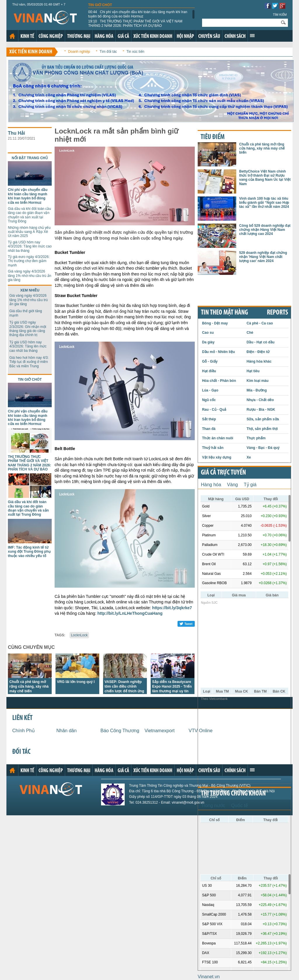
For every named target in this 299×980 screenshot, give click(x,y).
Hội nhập (185, 37)
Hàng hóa (104, 37)
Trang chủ (12, 36)
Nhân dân (66, 731)
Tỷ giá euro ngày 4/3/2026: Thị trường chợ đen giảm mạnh (29, 261)
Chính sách (235, 37)
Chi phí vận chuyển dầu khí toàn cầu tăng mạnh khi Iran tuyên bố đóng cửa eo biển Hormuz (138, 14)
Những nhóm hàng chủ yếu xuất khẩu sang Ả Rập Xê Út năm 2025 (29, 232)
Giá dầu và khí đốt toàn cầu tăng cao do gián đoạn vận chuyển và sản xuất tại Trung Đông (29, 215)
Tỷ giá (250, 485)
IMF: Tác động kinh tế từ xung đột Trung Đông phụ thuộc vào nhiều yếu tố (29, 552)
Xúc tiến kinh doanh (153, 37)
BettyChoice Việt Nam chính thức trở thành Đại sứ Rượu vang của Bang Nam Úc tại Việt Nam (265, 178)
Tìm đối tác (108, 52)
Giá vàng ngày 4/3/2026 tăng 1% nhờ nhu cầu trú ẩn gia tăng (29, 276)
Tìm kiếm (280, 15)
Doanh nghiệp (79, 52)
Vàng (232, 485)
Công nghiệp (51, 37)
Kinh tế (27, 37)
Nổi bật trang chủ (30, 158)
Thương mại (79, 37)
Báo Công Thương (120, 731)
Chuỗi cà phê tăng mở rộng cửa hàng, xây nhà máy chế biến (29, 686)
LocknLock (79, 635)
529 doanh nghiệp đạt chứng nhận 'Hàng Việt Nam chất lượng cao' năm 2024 (263, 257)
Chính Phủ (24, 731)
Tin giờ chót (100, 5)
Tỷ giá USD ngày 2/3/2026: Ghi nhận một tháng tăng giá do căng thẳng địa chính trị (28, 329)
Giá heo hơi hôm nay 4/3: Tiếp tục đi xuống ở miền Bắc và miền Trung (29, 362)
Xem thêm (252, 36)
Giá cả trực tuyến (223, 473)
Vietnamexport (160, 731)
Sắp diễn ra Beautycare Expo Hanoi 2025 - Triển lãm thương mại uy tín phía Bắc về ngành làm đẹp (172, 691)
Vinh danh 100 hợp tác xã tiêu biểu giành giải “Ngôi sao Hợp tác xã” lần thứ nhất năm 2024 (264, 203)
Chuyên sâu (209, 37)
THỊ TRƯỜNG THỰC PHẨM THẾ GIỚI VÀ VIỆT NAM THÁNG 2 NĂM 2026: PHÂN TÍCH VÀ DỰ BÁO (135, 23)
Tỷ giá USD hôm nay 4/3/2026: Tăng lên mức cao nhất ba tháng (30, 246)
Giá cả (123, 37)
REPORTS (277, 313)
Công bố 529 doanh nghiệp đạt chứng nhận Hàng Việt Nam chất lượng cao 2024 (265, 230)
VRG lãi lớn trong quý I (76, 682)
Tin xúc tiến (135, 52)
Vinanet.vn (209, 977)
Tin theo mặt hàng (224, 313)
